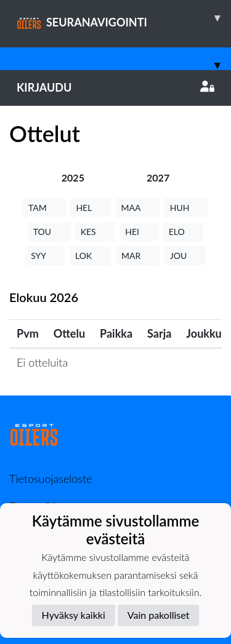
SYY (45, 256)
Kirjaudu (115, 87)
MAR (138, 256)
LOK (90, 256)
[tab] (73, 177)
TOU (49, 232)
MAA (138, 208)
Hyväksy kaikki (74, 615)
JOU (185, 256)
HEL (90, 208)
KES (95, 232)
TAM (44, 208)
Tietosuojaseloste (51, 479)
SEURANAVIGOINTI (124, 18)
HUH (186, 208)
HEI (139, 232)
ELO (184, 232)
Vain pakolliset (159, 615)
